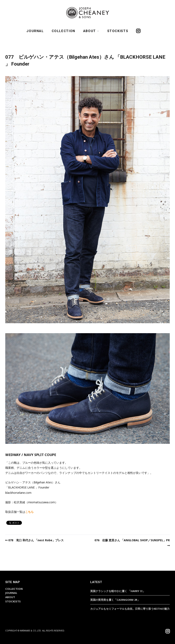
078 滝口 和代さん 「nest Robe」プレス (36, 540)
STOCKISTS (118, 31)
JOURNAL (35, 31)
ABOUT (90, 31)
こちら (29, 512)
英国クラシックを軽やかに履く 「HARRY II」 (118, 591)
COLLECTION (63, 31)
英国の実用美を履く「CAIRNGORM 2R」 (115, 600)
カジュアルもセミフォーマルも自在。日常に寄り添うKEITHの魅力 (130, 609)
